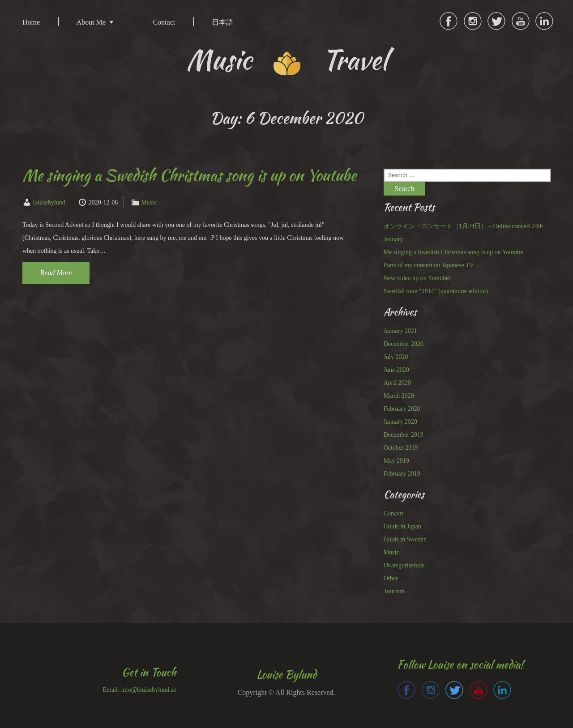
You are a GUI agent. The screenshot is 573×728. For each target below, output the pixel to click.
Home (31, 22)
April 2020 (397, 383)
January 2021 (400, 331)
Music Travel (287, 60)
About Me (91, 22)
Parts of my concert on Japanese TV (429, 265)
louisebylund (49, 202)
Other (391, 578)
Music (149, 202)
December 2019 (404, 435)
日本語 (222, 22)
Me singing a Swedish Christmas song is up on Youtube (189, 175)
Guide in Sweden (405, 539)
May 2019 (396, 461)
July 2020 (396, 357)
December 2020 (404, 344)
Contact (164, 22)
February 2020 (402, 409)
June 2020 (396, 370)
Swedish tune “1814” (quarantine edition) (436, 291)
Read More (56, 273)
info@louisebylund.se (148, 690)
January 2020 (400, 422)
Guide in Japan (402, 526)
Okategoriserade (404, 565)
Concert (393, 513)
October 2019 (401, 448)
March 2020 (399, 396)
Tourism (394, 591)
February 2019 (402, 474)
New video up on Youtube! (417, 278)
